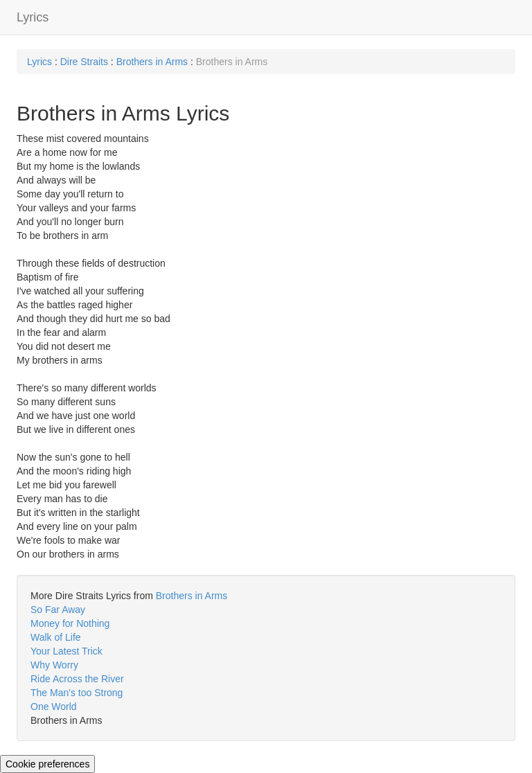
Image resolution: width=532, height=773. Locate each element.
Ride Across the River (77, 679)
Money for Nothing (70, 623)
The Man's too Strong (77, 693)
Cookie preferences (47, 764)
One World (54, 707)
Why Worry (54, 665)
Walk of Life (56, 637)
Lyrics (33, 17)
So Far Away (58, 610)
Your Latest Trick (66, 651)
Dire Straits (84, 62)
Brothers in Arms (152, 62)
